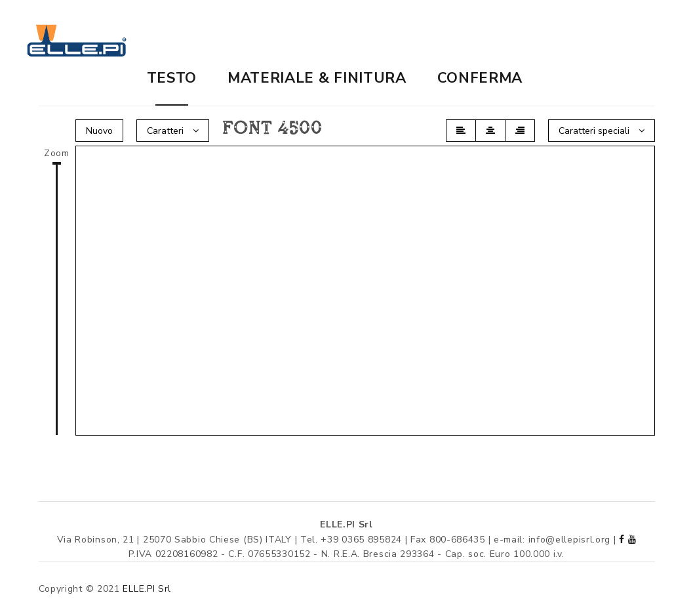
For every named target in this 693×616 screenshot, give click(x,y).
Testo (172, 78)
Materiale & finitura (317, 78)
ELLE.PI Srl (147, 589)
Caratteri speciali (602, 131)
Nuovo (99, 131)
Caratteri (173, 131)
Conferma (480, 78)
